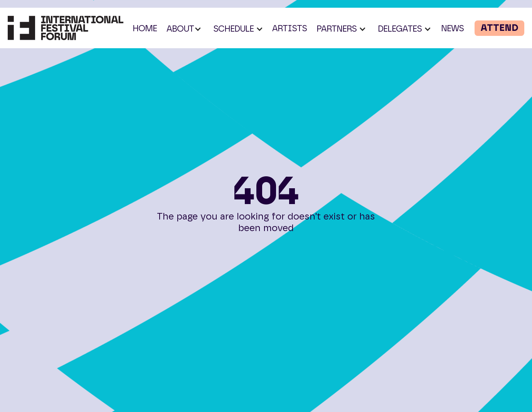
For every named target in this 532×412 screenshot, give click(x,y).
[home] (66, 28)
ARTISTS (290, 29)
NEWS (452, 29)
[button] (184, 29)
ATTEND (499, 28)
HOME (145, 29)
